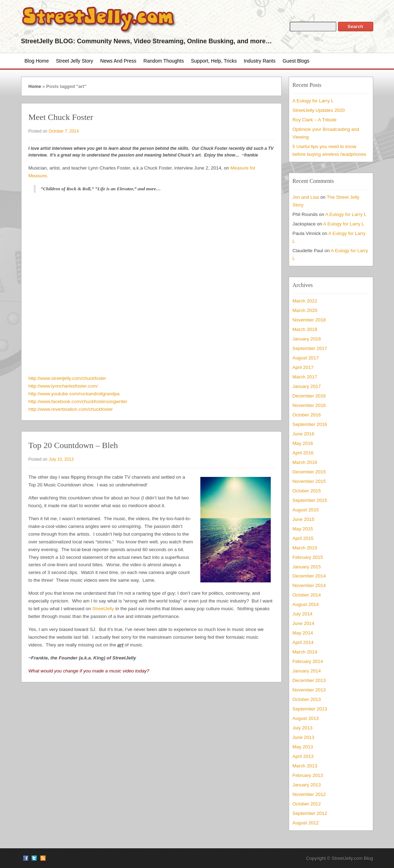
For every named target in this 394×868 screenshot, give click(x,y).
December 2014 (309, 576)
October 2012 (307, 804)
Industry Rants (259, 61)
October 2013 (307, 699)
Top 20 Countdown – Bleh (73, 445)
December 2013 (309, 680)
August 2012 (306, 823)
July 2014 (303, 614)
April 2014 (303, 642)
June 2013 (304, 737)
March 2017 (305, 377)
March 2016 (305, 462)
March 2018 (305, 329)
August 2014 (306, 604)
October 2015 (307, 491)
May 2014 (303, 633)
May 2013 (303, 747)
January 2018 (307, 339)
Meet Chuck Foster (61, 117)
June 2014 (304, 623)
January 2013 (307, 785)
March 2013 (305, 766)
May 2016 (303, 443)
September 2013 (310, 709)
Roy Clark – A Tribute (315, 120)
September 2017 (310, 348)
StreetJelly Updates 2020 (319, 110)
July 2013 (303, 728)
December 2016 (309, 396)
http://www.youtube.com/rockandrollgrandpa (74, 394)
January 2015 (307, 567)
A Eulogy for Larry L (313, 101)
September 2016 (310, 424)
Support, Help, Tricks (214, 61)
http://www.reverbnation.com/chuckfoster (71, 409)
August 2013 (306, 718)
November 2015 (309, 481)
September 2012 (310, 813)
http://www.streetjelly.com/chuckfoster (67, 378)
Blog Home (37, 61)
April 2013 (303, 756)
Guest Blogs (296, 61)
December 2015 (309, 472)
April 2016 (303, 453)
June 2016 (304, 434)
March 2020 (305, 310)
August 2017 (306, 358)
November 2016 (309, 405)
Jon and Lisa (306, 197)
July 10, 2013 (61, 459)
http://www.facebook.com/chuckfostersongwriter (78, 401)
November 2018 (309, 320)
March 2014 (305, 652)
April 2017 (303, 367)
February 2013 (308, 775)
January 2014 (307, 671)
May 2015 (303, 529)
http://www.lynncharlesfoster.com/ (63, 386)
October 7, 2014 (64, 131)
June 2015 (304, 519)
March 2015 (305, 548)
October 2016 (307, 415)
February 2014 (308, 661)
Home (35, 86)
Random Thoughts (164, 61)
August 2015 (306, 510)
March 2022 (305, 301)
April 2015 (303, 538)
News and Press (118, 61)
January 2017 (307, 386)
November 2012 (309, 794)
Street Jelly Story (75, 61)
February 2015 (308, 557)
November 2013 (309, 690)
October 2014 (307, 595)
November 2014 (309, 585)
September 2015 (310, 500)
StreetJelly (103, 609)
